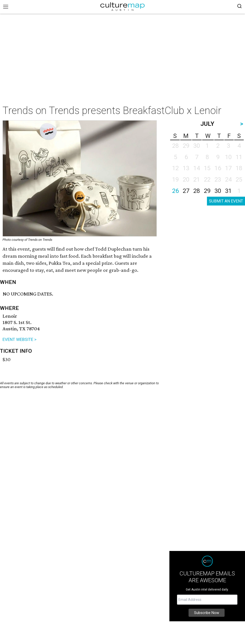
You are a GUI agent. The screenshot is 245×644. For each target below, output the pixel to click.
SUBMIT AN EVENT (226, 201)
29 (207, 191)
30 (218, 191)
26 (175, 191)
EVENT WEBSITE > (20, 339)
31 (228, 191)
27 (186, 191)
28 (197, 191)
